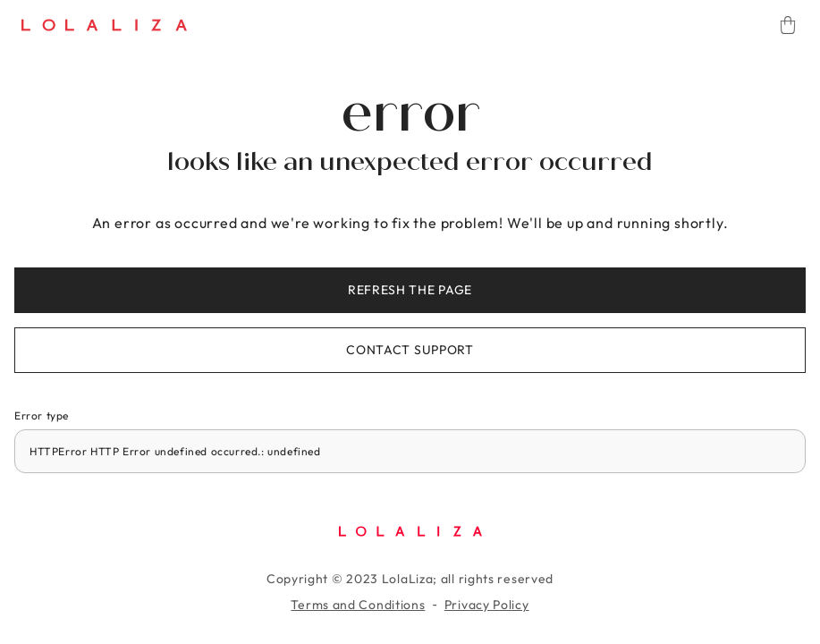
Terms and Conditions (358, 605)
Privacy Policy (487, 605)
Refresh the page (410, 290)
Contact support (410, 350)
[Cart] (788, 25)
